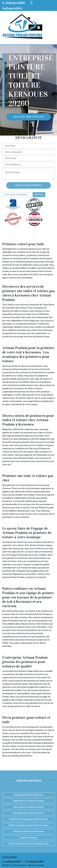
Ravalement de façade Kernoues (28, 801)
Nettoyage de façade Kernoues (29, 807)
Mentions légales (36, 865)
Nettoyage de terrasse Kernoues (29, 813)
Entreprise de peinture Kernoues (28, 831)
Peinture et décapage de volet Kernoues (29, 819)
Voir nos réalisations (28, 117)
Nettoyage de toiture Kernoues (28, 795)
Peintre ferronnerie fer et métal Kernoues (29, 844)
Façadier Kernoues (28, 838)
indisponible (14, 3)
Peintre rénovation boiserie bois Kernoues (29, 825)
